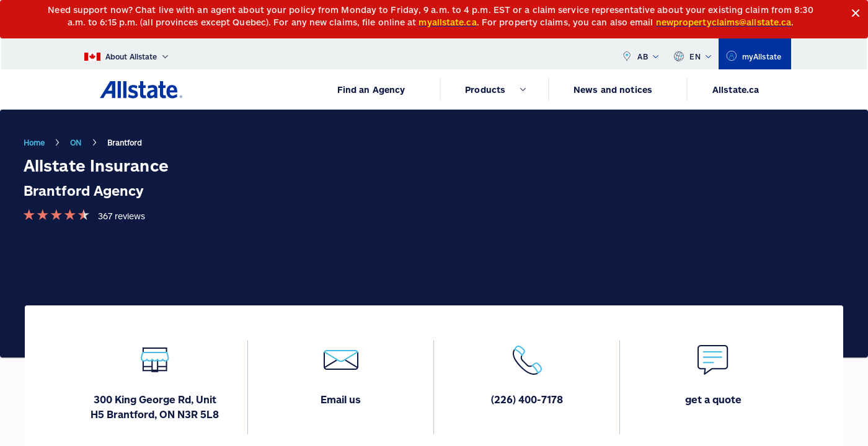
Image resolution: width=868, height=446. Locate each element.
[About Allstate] (126, 54)
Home (34, 142)
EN (692, 54)
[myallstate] (755, 54)
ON (76, 142)
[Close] (856, 13)
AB (640, 54)
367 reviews (122, 216)
